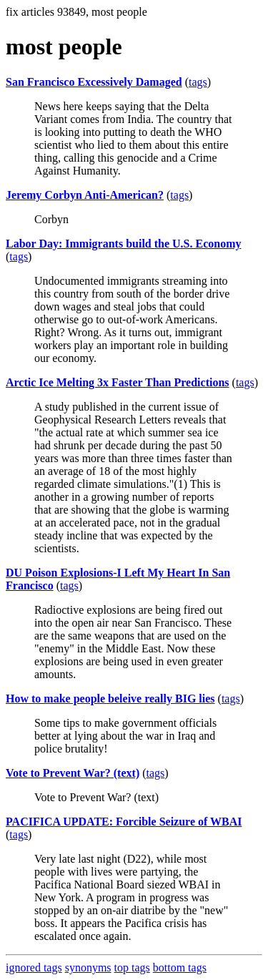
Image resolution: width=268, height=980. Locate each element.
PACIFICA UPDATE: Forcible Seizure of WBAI (124, 822)
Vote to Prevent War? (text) (73, 773)
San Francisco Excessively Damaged (94, 82)
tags (198, 82)
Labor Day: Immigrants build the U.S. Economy (124, 244)
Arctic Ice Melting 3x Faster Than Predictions (118, 382)
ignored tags (34, 967)
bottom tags (180, 967)
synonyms (88, 967)
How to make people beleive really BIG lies (110, 699)
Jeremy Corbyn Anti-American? (85, 195)
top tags (132, 967)
